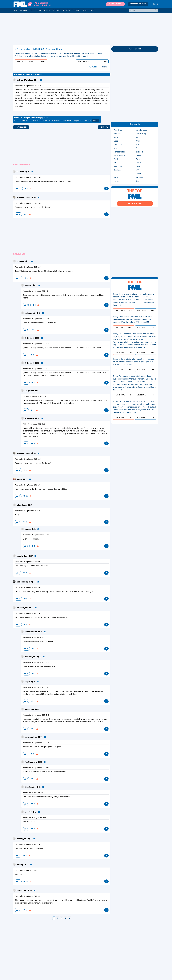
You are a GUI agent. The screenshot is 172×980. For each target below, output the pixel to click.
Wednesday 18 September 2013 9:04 (28, 485)
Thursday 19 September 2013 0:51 (34, 397)
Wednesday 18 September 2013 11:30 (36, 344)
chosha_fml (22, 891)
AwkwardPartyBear (25, 80)
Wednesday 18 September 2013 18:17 (36, 535)
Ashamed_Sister (24, 198)
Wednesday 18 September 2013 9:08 (28, 588)
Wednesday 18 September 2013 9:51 (35, 291)
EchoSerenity (30, 787)
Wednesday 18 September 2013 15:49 (36, 715)
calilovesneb (30, 313)
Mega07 (28, 286)
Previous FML (21, 127)
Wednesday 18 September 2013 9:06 (28, 562)
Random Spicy (44, 10)
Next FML (104, 127)
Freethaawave (31, 762)
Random (24, 10)
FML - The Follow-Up (71, 10)
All (16, 10)
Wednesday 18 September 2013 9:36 (28, 896)
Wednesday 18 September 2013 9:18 (27, 870)
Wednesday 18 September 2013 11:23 (36, 663)
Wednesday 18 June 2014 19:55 (34, 793)
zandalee (21, 172)
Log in (156, 4)
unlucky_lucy (22, 556)
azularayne (29, 419)
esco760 (28, 812)
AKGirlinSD (29, 338)
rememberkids (31, 632)
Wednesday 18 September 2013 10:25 (36, 638)
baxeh (19, 479)
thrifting (20, 865)
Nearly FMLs (89, 10)
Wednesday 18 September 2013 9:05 (28, 511)
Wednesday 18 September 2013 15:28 (36, 688)
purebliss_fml (22, 608)
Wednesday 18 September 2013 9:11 (27, 614)
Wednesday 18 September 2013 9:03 (28, 178)
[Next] (69, 918)
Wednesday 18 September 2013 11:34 (36, 369)
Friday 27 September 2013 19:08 (34, 424)
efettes (28, 529)
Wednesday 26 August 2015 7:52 (34, 818)
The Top (56, 10)
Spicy (32, 10)
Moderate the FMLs (138, 4)
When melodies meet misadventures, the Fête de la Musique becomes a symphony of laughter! (57, 120)
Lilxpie (28, 682)
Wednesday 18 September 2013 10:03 (28, 86)
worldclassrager (23, 582)
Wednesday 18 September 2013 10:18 (36, 319)
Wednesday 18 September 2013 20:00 (36, 768)
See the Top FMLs (135, 204)
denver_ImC (22, 839)
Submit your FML (115, 4)
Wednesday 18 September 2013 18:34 (36, 743)
